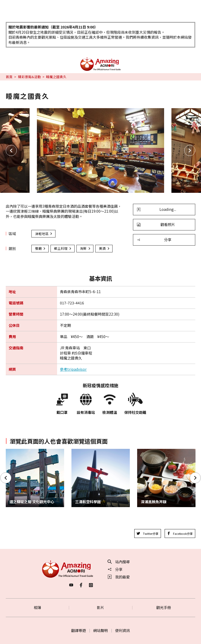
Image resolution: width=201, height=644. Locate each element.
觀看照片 (156, 224)
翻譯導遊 (79, 630)
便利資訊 (122, 630)
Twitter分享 (147, 533)
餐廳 (41, 248)
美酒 (104, 248)
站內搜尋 (119, 562)
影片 (100, 607)
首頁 (9, 77)
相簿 (37, 607)
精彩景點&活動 (29, 77)
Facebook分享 (180, 533)
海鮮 (85, 248)
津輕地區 (44, 234)
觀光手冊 (164, 607)
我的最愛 (119, 577)
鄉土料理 (63, 248)
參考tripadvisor (73, 369)
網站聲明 (100, 630)
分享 (154, 240)
